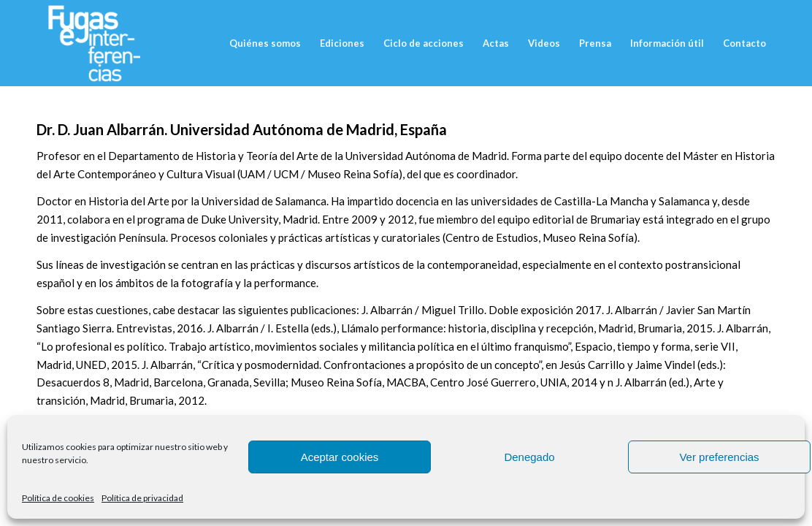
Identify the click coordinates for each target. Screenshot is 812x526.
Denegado (529, 457)
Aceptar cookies (340, 457)
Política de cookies (58, 498)
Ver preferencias (719, 457)
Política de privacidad (142, 498)
